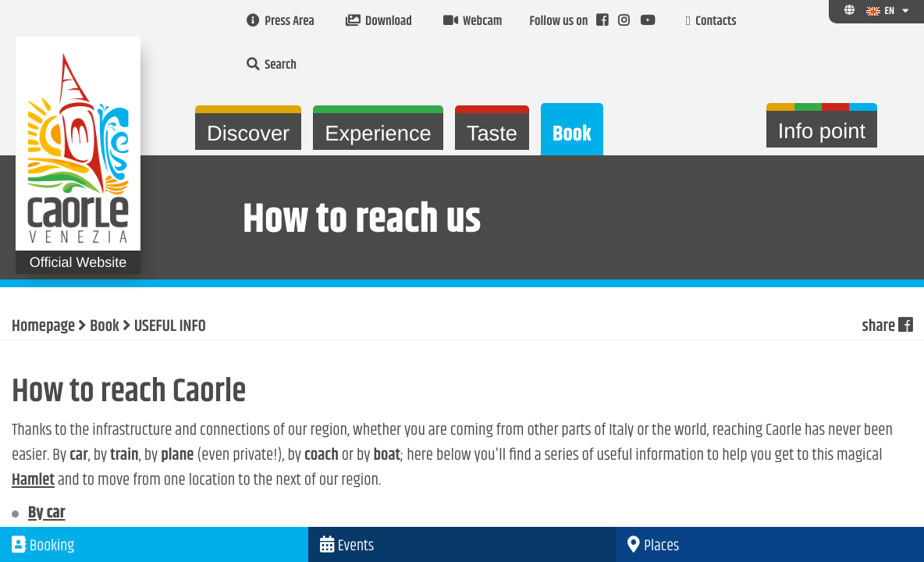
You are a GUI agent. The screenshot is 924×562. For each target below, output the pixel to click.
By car (47, 514)
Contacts (711, 22)
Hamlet (33, 481)
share (887, 327)
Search (272, 66)
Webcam (473, 22)
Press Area (281, 22)
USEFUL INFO (170, 327)
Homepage (43, 327)
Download (379, 22)
